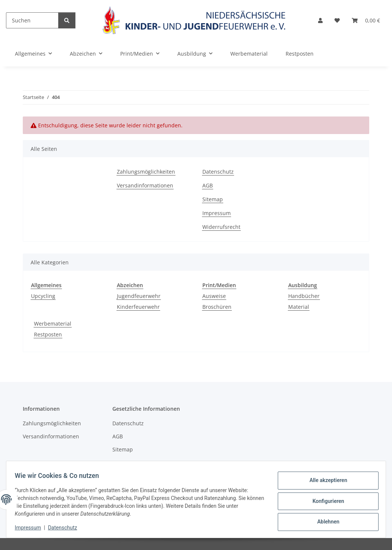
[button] (320, 20)
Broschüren (217, 307)
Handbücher (304, 296)
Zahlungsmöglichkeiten (146, 172)
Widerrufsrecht (221, 227)
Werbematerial (53, 324)
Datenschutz (66, 528)
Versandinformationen (145, 185)
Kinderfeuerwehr (138, 307)
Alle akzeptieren (325, 482)
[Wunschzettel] (337, 20)
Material (299, 307)
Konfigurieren (325, 501)
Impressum (31, 528)
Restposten (48, 334)
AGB (208, 185)
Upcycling (43, 296)
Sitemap (213, 199)
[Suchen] (32, 20)
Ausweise (214, 296)
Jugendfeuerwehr (139, 296)
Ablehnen (325, 521)
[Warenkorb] (366, 20)
